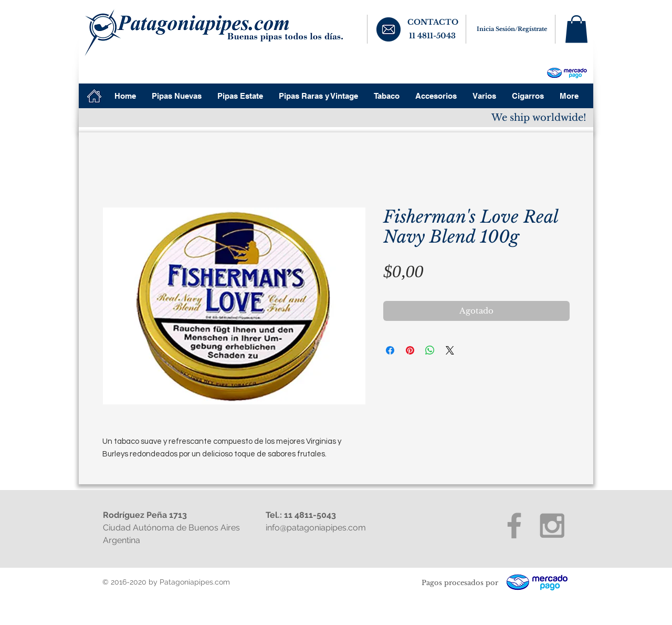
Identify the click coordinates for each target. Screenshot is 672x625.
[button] (576, 29)
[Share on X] (450, 350)
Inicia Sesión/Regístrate (512, 29)
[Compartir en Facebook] (390, 350)
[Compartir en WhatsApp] (430, 350)
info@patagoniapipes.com (316, 528)
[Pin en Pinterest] (410, 350)
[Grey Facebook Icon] (514, 525)
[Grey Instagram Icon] (552, 525)
